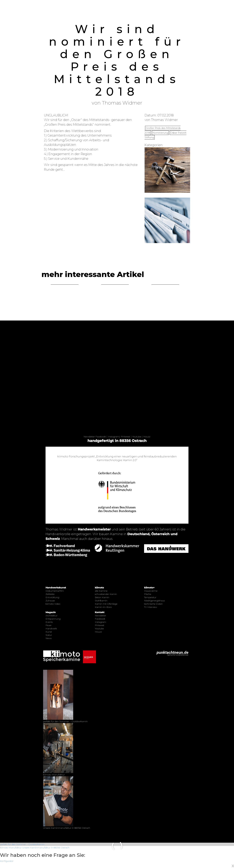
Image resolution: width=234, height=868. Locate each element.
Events (49, 622)
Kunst (49, 632)
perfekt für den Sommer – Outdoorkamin (22, 844)
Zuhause (50, 601)
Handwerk (51, 629)
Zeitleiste (50, 594)
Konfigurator (7, 861)
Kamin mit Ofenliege (106, 604)
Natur (49, 635)
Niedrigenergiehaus (154, 601)
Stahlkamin (101, 601)
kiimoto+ (149, 588)
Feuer (49, 625)
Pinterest (125, 437)
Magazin (51, 612)
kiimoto (99, 588)
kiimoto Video (53, 604)
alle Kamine (101, 591)
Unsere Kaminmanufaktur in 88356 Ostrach (46, 848)
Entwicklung (52, 597)
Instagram (114, 437)
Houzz (147, 437)
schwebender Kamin (106, 594)
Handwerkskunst (56, 588)
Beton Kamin (102, 597)
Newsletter (89, 437)
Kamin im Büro (103, 607)
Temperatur (150, 597)
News (49, 638)
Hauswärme (151, 591)
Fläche (148, 594)
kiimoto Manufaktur (11, 848)
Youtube (137, 437)
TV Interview (151, 607)
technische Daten (153, 604)
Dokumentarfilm (55, 591)
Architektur (51, 616)
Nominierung (160, 133)
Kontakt (100, 612)
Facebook (101, 437)
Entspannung (53, 619)
